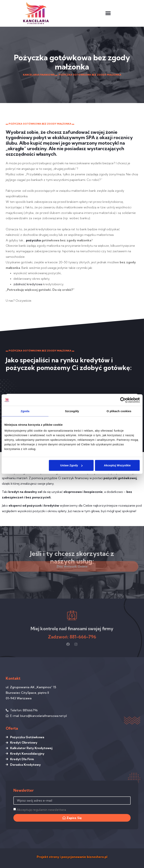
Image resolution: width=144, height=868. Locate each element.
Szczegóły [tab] (72, 411)
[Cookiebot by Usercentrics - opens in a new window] (123, 400)
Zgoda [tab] (25, 411)
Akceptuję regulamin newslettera (41, 810)
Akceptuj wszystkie (117, 465)
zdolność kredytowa (28, 284)
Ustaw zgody (71, 465)
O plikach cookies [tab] (119, 411)
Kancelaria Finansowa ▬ (40, 75)
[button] (108, 13)
